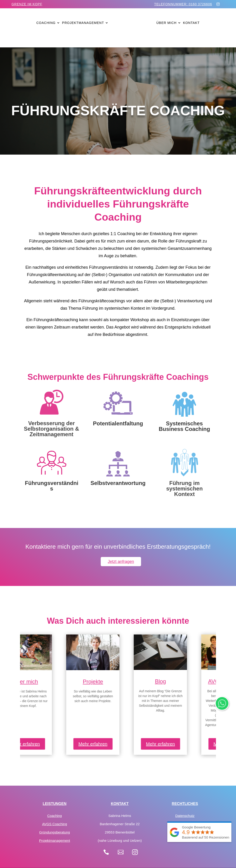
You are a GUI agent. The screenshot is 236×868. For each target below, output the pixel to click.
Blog (186, 681)
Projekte (118, 682)
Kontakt (191, 23)
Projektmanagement (83, 23)
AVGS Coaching (55, 824)
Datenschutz (185, 816)
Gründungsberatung (55, 832)
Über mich (166, 23)
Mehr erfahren (50, 744)
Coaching (46, 23)
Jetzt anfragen (121, 562)
